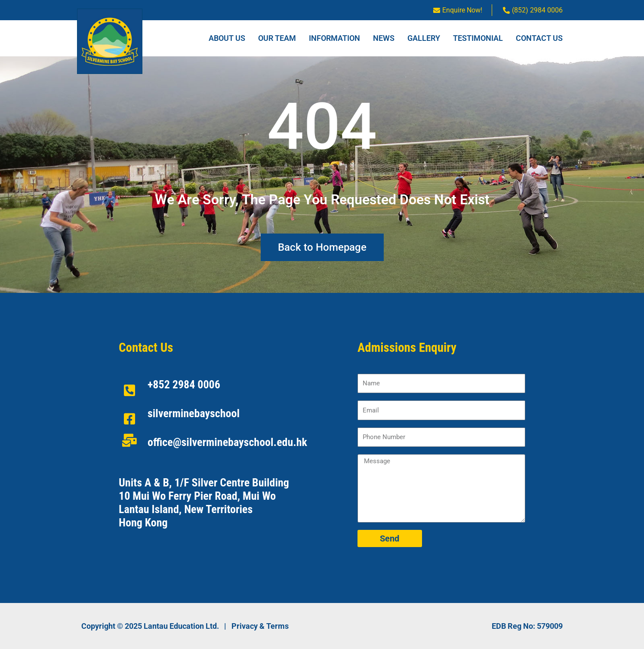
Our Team (277, 38)
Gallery (424, 38)
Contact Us (539, 38)
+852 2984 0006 (184, 384)
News (384, 38)
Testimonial (478, 38)
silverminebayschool (194, 413)
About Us (227, 38)
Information (334, 38)
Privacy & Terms (260, 626)
